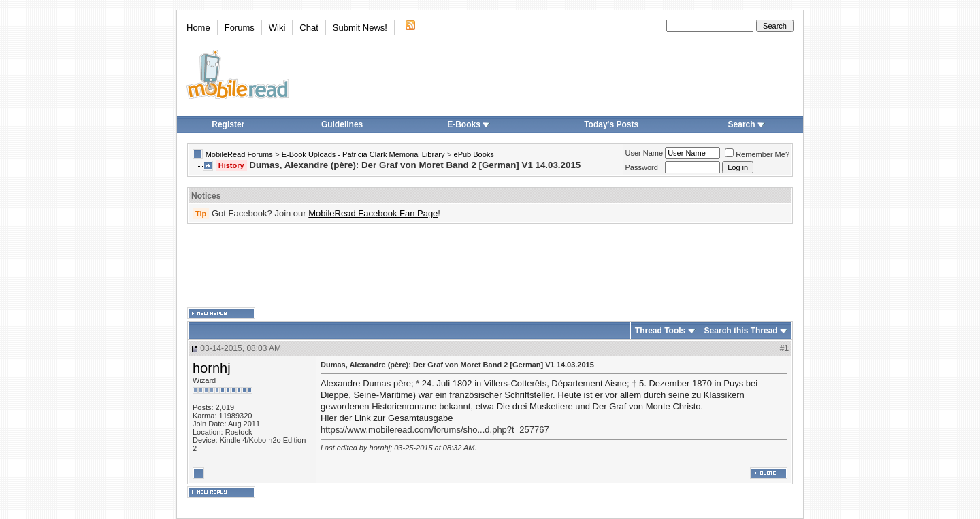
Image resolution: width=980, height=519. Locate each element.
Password (642, 167)
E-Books (469, 124)
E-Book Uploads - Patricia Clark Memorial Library (363, 154)
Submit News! (360, 28)
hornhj (212, 368)
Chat (309, 28)
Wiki (277, 28)
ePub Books (474, 154)
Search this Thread (741, 331)
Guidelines (342, 124)
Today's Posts (611, 124)
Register (228, 124)
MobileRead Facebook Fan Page (373, 213)
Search (747, 124)
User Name (644, 153)
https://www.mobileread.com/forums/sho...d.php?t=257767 (435, 430)
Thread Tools (660, 331)
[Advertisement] (490, 266)
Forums (240, 28)
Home (198, 28)
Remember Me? (757, 154)
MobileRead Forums (239, 154)
